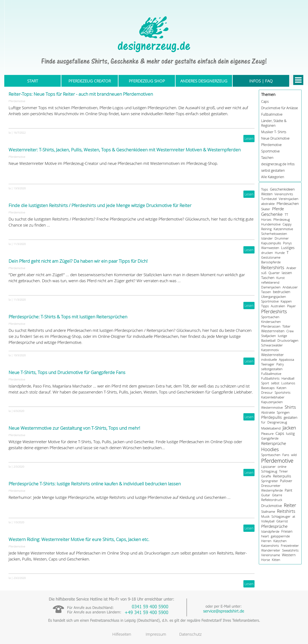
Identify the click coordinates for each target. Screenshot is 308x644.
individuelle (269, 359)
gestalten (290, 417)
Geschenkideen (282, 189)
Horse (266, 560)
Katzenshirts (270, 546)
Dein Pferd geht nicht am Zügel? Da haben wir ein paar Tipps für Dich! (78, 261)
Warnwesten (270, 248)
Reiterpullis (282, 476)
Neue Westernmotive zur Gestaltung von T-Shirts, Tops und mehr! (74, 428)
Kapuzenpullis (271, 243)
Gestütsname (271, 257)
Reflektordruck (272, 500)
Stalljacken (269, 336)
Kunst (281, 278)
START (33, 81)
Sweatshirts (290, 550)
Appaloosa (287, 359)
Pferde (278, 209)
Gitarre (277, 495)
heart (265, 536)
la (10, 133)
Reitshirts (286, 511)
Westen (267, 194)
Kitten (276, 560)
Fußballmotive (272, 114)
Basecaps (268, 388)
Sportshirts (283, 392)
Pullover (286, 481)
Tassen (266, 292)
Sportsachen (270, 317)
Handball (288, 378)
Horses (266, 219)
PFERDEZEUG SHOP (147, 81)
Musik (265, 516)
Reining (266, 229)
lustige (282, 336)
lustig (290, 433)
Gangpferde (270, 438)
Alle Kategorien (273, 177)
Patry (280, 364)
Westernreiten (273, 331)
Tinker (284, 471)
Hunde (280, 253)
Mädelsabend (271, 428)
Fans (286, 455)
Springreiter (270, 481)
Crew (290, 331)
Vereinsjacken (289, 199)
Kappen (286, 301)
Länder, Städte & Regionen (274, 123)
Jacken (289, 428)
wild (294, 455)
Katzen (281, 388)
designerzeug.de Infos (278, 164)
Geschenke (272, 214)
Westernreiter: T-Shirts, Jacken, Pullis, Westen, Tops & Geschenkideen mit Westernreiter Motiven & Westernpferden (125, 150)
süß (264, 273)
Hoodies (270, 449)
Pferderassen (271, 326)
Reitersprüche (274, 443)
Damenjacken (271, 287)
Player (291, 306)
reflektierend (270, 282)
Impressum (156, 634)
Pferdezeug (282, 219)
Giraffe (266, 476)
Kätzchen (280, 541)
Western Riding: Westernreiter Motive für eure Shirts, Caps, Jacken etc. (79, 539)
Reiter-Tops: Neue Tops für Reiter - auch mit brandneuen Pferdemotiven (81, 94)
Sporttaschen (271, 455)
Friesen (287, 531)
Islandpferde (270, 531)
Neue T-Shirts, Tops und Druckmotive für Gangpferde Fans (67, 372)
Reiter (290, 505)
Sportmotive (270, 151)
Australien (278, 306)
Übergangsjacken (274, 297)
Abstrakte (268, 412)
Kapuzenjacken (272, 402)
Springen (283, 412)
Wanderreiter (271, 550)
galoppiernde (280, 536)
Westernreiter (272, 355)
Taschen (267, 158)
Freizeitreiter (290, 546)
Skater (266, 209)
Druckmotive (272, 506)
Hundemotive (271, 224)
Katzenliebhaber (273, 397)
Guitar (266, 495)
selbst (275, 383)
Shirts (290, 407)
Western (289, 555)
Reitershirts (273, 267)
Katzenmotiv (270, 350)
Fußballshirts (270, 378)
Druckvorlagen (288, 340)
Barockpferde (271, 262)
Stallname (268, 511)
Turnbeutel (269, 199)
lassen (287, 273)
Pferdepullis (271, 417)
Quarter (274, 273)
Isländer (267, 238)
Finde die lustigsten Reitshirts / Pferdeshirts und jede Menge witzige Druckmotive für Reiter (100, 205)
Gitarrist (282, 521)
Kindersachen (271, 322)
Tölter (286, 326)
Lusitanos (288, 383)
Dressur (267, 392)
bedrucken (282, 292)
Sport (265, 383)
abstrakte (268, 204)
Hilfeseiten (122, 634)
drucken (267, 253)
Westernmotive (272, 407)
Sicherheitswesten (274, 234)
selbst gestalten (273, 170)
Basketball (268, 340)
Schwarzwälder (272, 345)
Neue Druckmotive (275, 138)
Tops (265, 189)
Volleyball (268, 521)
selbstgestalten (272, 369)
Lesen (249, 139)
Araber (291, 268)
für (263, 422)
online (282, 467)
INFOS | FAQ (261, 81)
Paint (288, 490)
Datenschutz (190, 634)
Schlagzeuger (281, 516)
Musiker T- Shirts (274, 132)
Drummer (282, 238)
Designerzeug (277, 422)
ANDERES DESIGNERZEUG (204, 81)
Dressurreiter (271, 486)
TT (286, 215)
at (294, 516)
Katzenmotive (283, 229)
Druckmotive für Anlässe (280, 108)
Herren (266, 541)
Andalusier (290, 287)
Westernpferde (272, 490)
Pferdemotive (17, 101)
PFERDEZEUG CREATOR (90, 81)
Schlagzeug (269, 471)
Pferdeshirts (274, 311)
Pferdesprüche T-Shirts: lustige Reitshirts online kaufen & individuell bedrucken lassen (95, 484)
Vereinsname (271, 555)
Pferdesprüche (274, 526)
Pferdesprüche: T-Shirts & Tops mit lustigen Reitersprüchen (68, 317)
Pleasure (267, 434)
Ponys (287, 243)
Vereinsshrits (284, 194)
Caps (265, 101)
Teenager (268, 364)
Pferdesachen (288, 203)
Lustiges (288, 248)
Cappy (287, 224)
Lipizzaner (268, 467)
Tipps (265, 306)
